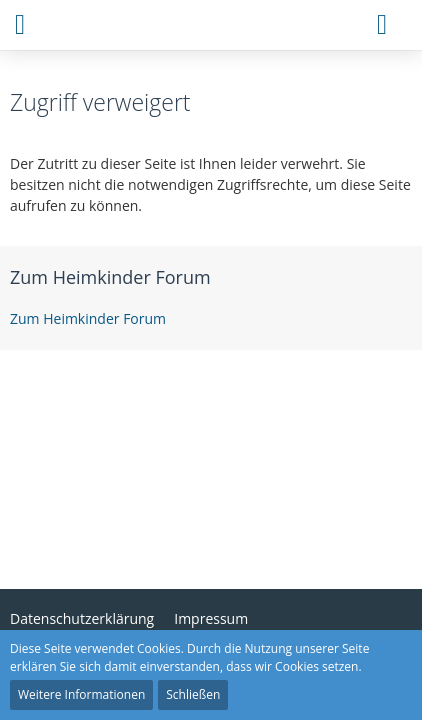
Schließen (193, 694)
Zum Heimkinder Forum (110, 277)
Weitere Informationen (81, 694)
